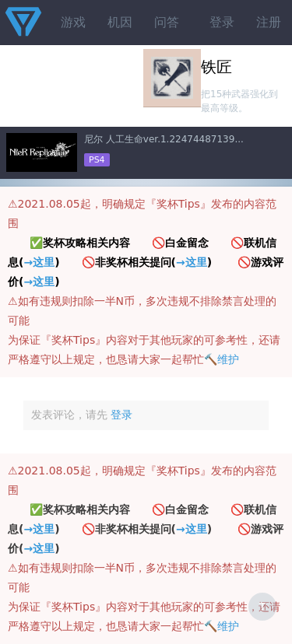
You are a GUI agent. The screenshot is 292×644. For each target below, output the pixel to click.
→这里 (39, 262)
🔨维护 (222, 359)
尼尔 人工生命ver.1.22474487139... (164, 139)
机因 (120, 22)
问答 (167, 22)
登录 (222, 22)
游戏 (73, 22)
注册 (269, 22)
